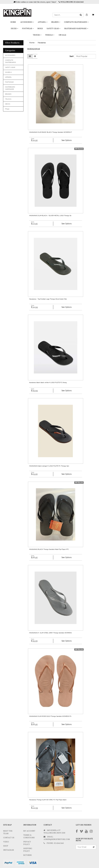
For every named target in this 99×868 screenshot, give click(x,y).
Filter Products (12, 43)
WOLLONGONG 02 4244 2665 (71, 2)
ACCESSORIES (27, 22)
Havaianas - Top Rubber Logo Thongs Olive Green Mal (48, 299)
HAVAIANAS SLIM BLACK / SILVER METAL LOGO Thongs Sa (50, 216)
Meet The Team (8, 832)
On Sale (62, 35)
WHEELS (50, 35)
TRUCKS (37, 35)
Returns (28, 855)
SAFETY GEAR (53, 28)
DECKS (15, 28)
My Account (29, 831)
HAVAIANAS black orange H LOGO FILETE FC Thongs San (49, 466)
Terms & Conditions (29, 836)
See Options (67, 140)
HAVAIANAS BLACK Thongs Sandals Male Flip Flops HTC (49, 549)
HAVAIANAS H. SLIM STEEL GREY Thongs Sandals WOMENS (50, 633)
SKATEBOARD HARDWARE (76, 28)
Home (13, 22)
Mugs (40, 28)
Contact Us (9, 838)
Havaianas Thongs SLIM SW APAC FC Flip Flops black (48, 800)
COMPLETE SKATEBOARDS (76, 22)
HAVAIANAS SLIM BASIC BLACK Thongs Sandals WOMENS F (51, 132)
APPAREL (43, 22)
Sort (71, 56)
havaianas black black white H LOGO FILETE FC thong (48, 382)
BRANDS (56, 22)
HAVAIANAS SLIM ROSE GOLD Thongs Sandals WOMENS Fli (50, 716)
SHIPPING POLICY (28, 850)
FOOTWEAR (28, 28)
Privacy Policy (27, 843)
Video (6, 842)
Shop (6, 846)
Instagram (9, 850)
